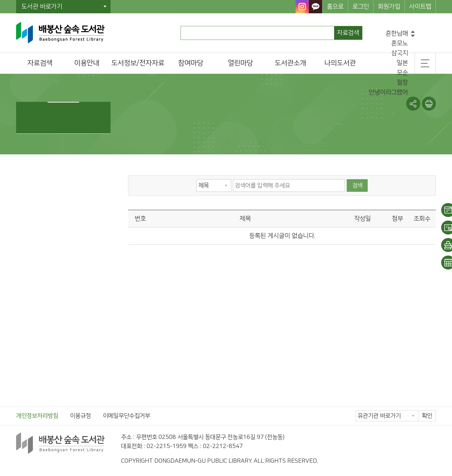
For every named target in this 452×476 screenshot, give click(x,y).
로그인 (361, 7)
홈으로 (335, 7)
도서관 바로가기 (42, 7)
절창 (402, 83)
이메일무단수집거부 (126, 416)
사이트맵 (420, 7)
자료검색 (348, 33)
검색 (357, 185)
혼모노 (400, 43)
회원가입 (389, 7)
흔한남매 (397, 34)
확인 (427, 416)
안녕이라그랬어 (388, 92)
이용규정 (80, 416)
